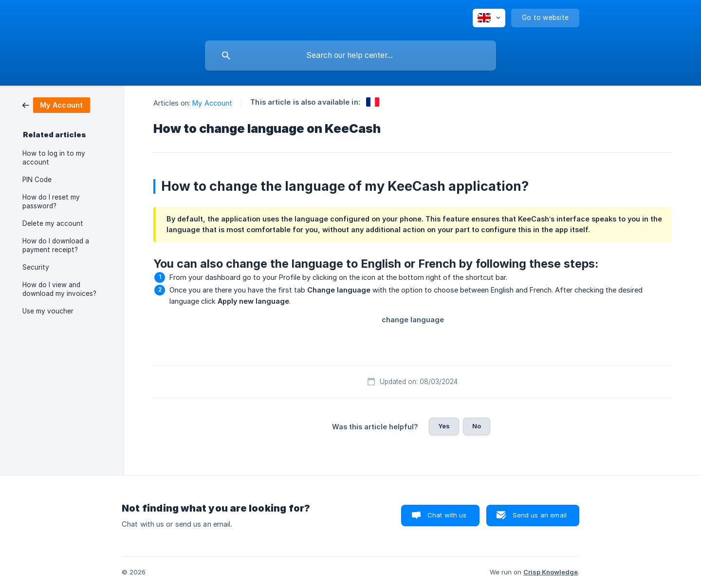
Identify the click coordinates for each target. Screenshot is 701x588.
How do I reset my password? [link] (51, 202)
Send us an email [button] (540, 515)
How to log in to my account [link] (54, 158)
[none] (489, 18)
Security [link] (36, 267)
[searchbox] (350, 55)
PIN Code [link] (37, 180)
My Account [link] (212, 103)
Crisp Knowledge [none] (551, 572)
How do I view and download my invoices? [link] (59, 289)
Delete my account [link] (53, 223)
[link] (56, 104)
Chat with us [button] (447, 515)
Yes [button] (444, 426)
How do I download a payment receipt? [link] (56, 245)
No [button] (477, 426)
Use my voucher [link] (48, 311)
